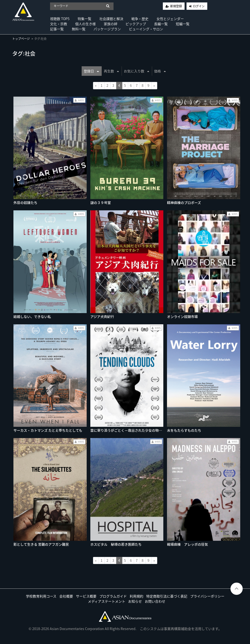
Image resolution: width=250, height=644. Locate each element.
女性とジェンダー (170, 19)
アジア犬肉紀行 (102, 316)
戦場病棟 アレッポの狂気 (187, 544)
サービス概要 (86, 596)
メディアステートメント (107, 601)
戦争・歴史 (140, 19)
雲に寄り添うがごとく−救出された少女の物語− (128, 430)
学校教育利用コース (41, 596)
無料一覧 (79, 29)
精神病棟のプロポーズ (184, 203)
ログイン (199, 6)
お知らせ (135, 601)
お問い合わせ (155, 601)
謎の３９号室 (101, 203)
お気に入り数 (136, 71)
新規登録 (176, 6)
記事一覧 (57, 29)
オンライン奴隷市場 (182, 316)
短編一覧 (183, 24)
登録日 (91, 71)
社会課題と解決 (111, 19)
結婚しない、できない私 (32, 316)
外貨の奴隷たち (25, 203)
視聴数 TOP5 (60, 19)
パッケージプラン (107, 29)
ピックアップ (136, 24)
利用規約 (136, 596)
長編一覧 (161, 24)
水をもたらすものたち (184, 430)
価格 (160, 71)
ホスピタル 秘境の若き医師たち (116, 544)
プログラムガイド (113, 596)
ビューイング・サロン (146, 29)
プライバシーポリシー (207, 596)
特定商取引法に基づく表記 (167, 596)
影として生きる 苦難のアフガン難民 (41, 544)
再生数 (111, 71)
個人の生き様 (85, 24)
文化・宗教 (59, 24)
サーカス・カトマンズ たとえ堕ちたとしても (48, 430)
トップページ (21, 39)
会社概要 (66, 596)
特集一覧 (84, 19)
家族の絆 (111, 24)
